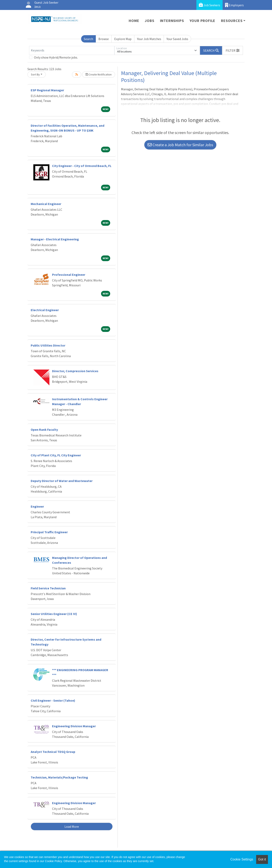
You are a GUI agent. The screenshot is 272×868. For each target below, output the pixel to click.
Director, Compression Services (75, 371)
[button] (233, 50)
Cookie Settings (242, 859)
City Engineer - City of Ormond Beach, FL (82, 166)
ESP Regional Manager (47, 90)
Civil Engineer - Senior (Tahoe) (53, 700)
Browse (104, 39)
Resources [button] (232, 21)
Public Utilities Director (48, 345)
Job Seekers (209, 5)
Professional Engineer (69, 275)
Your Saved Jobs (177, 39)
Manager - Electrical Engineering (55, 239)
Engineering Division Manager (74, 726)
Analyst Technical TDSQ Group (53, 752)
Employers (234, 5)
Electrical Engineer (45, 310)
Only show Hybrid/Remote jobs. (56, 57)
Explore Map (123, 39)
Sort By (35, 74)
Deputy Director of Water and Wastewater (62, 481)
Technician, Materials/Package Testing (59, 777)
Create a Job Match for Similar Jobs (180, 145)
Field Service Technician (48, 588)
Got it (262, 859)
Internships (172, 21)
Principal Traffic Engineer (49, 532)
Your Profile (203, 21)
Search (88, 39)
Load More (72, 827)
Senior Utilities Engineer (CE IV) (54, 614)
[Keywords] (72, 50)
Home (134, 21)
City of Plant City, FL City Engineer (56, 455)
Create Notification (99, 74)
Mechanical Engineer (46, 204)
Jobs (149, 21)
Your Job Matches (149, 39)
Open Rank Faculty (44, 430)
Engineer (37, 506)
